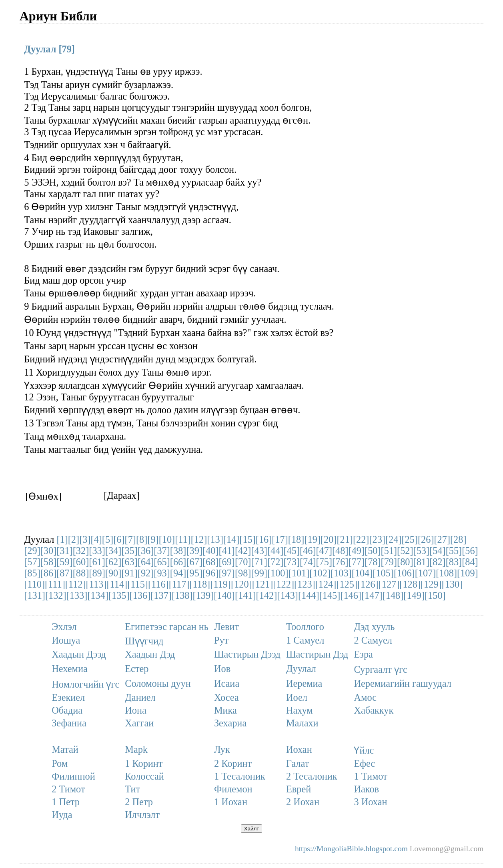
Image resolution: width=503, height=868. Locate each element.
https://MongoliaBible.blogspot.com (351, 849)
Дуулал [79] (49, 49)
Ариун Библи (58, 16)
